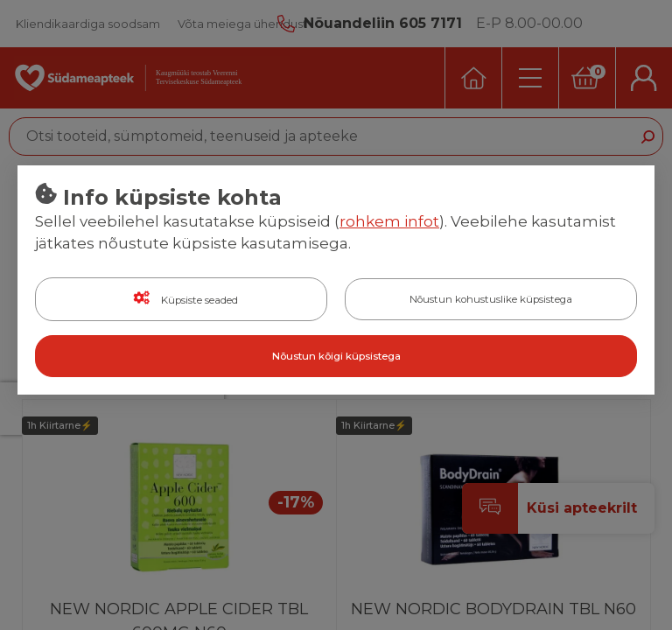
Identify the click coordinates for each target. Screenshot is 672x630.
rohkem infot (389, 221)
